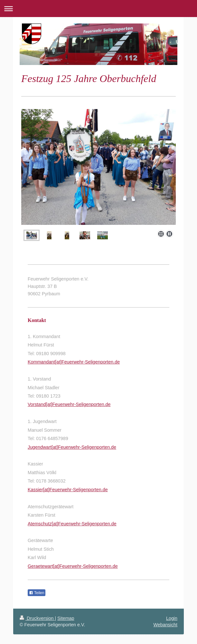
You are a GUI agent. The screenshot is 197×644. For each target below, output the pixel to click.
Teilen (37, 593)
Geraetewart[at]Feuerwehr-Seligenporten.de (73, 566)
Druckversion (37, 618)
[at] (49, 404)
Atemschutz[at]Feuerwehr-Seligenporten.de (72, 524)
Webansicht (165, 625)
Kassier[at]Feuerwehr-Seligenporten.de (68, 490)
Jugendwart (40, 447)
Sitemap (66, 618)
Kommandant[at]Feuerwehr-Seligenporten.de (74, 362)
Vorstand (37, 404)
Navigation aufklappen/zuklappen (98, 9)
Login (172, 618)
